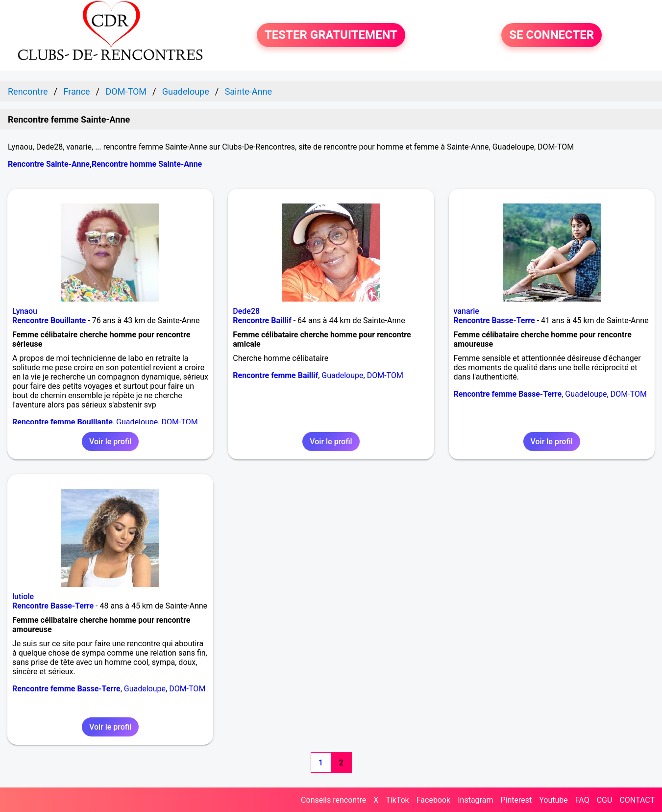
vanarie (466, 311)
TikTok (397, 800)
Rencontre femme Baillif (275, 375)
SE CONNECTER (552, 35)
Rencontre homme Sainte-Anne (147, 164)
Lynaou (25, 311)
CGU (605, 800)
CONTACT (637, 800)
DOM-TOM (179, 422)
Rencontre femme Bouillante (62, 422)
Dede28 (246, 311)
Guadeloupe (137, 422)
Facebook (433, 800)
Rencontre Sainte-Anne (49, 164)
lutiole (23, 596)
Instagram (475, 800)
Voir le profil (110, 442)
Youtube (553, 800)
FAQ (582, 800)
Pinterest (516, 800)
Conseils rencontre (333, 800)
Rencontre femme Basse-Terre (508, 394)
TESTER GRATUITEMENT (331, 35)
